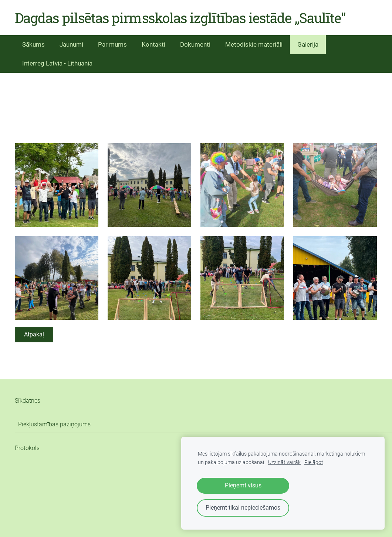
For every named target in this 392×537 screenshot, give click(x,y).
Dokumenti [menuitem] (195, 44)
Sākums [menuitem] (33, 44)
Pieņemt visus (243, 485)
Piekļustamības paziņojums (54, 424)
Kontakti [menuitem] (153, 44)
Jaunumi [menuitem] (71, 44)
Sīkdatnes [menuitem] (28, 401)
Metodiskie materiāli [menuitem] (254, 44)
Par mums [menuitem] (112, 44)
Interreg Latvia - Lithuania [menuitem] (57, 63)
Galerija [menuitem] (308, 44)
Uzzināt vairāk (284, 462)
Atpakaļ (34, 334)
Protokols (27, 448)
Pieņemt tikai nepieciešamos (243, 508)
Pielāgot (314, 462)
